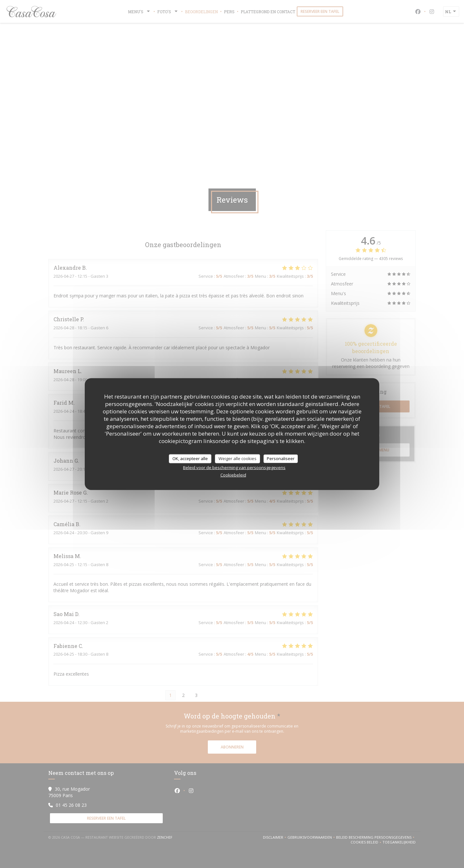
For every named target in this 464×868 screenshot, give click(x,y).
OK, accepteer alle (190, 458)
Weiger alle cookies (237, 458)
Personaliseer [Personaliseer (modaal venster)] (281, 458)
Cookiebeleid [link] (233, 475)
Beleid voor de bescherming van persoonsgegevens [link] (234, 467)
